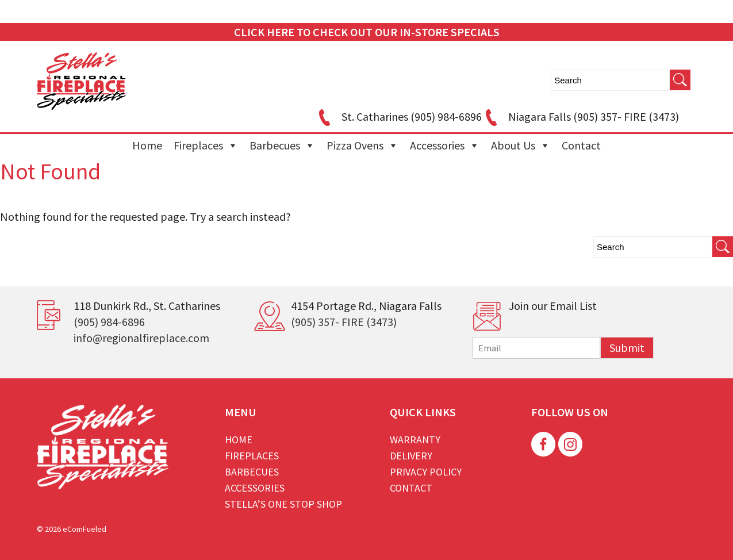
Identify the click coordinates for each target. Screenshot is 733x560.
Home (147, 145)
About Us (521, 145)
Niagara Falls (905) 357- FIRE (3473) (580, 116)
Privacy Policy (426, 472)
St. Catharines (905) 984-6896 (398, 116)
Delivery (411, 456)
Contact (581, 145)
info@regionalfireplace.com (141, 338)
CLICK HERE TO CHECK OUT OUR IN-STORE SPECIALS (367, 32)
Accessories (445, 145)
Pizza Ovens (362, 145)
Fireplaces (206, 145)
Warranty (415, 440)
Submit (627, 348)
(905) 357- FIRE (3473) (344, 322)
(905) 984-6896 (109, 322)
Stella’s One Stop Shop (283, 504)
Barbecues (282, 145)
